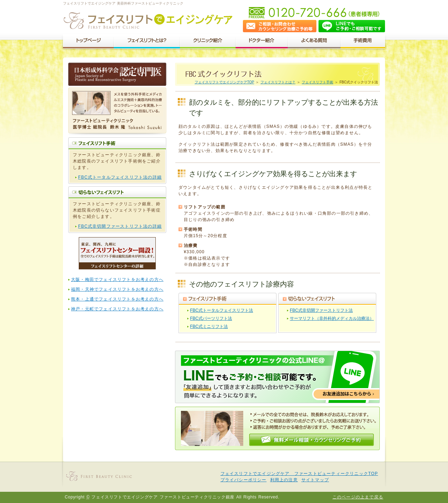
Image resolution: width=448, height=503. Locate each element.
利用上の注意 (284, 480)
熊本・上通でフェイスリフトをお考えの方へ (117, 299)
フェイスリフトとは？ (278, 82)
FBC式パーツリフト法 (211, 318)
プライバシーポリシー (244, 480)
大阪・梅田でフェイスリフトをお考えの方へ (117, 280)
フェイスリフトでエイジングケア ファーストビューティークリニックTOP (299, 474)
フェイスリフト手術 (317, 82)
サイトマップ (315, 480)
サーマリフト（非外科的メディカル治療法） (332, 318)
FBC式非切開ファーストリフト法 (321, 310)
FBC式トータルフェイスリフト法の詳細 (120, 177)
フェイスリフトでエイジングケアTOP (224, 82)
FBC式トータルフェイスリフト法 (222, 310)
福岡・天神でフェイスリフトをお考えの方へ (117, 289)
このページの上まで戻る (358, 497)
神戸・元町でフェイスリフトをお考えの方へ (117, 309)
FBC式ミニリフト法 (209, 326)
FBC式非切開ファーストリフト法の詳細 (120, 226)
